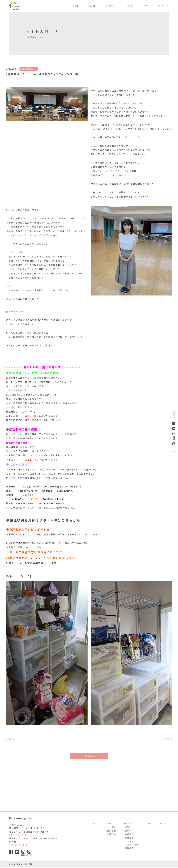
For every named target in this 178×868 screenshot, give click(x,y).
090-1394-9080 (18, 836)
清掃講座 (129, 849)
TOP (82, 825)
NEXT (166, 739)
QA (149, 825)
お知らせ (129, 828)
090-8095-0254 (18, 846)
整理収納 (112, 835)
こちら (24, 412)
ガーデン (112, 828)
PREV (12, 739)
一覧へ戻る (89, 756)
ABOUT (95, 825)
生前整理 (112, 832)
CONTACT (164, 825)
